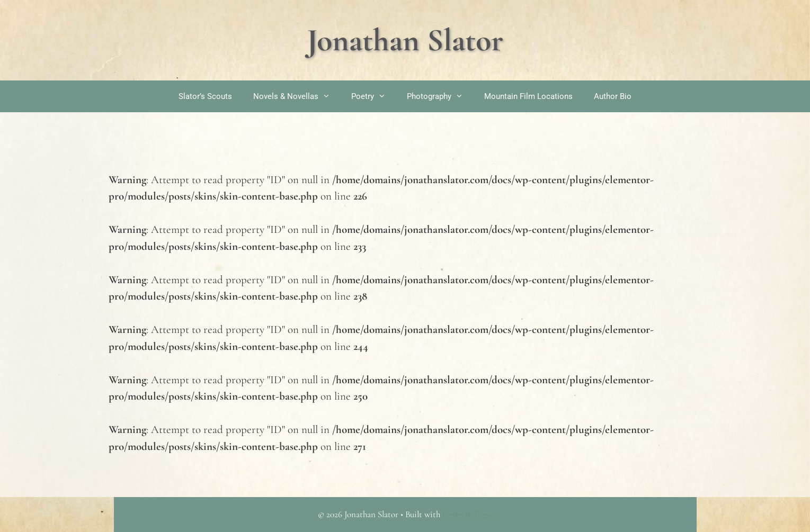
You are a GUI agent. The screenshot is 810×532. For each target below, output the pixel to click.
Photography (440, 96)
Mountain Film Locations (528, 96)
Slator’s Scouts (205, 96)
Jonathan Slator (405, 40)
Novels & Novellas (297, 96)
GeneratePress (468, 514)
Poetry (374, 96)
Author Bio (613, 96)
